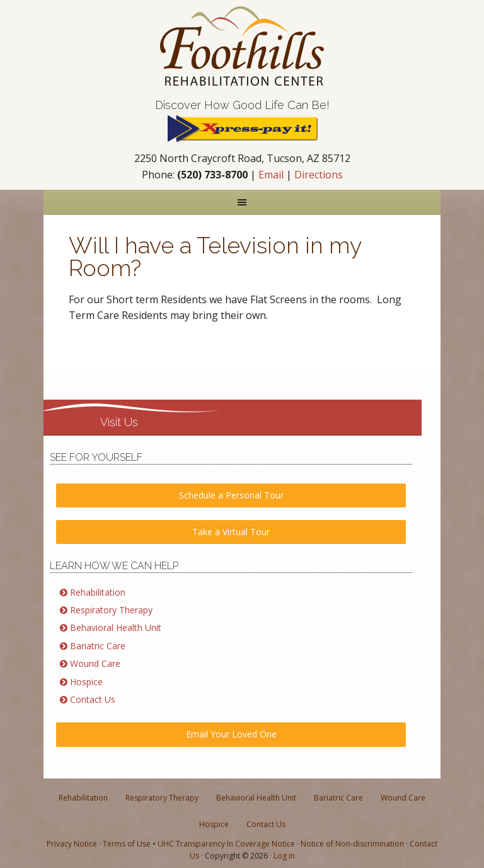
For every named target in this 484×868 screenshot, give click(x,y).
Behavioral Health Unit (116, 628)
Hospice (86, 682)
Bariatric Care (98, 646)
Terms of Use (127, 844)
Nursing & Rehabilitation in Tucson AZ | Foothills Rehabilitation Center (242, 46)
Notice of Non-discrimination (352, 844)
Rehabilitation (98, 592)
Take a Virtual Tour (231, 532)
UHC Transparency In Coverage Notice (226, 844)
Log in (284, 856)
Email (271, 175)
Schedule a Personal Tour (231, 495)
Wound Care (95, 663)
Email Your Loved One (231, 734)
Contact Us (93, 699)
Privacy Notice (72, 844)
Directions (319, 175)
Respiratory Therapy (111, 610)
